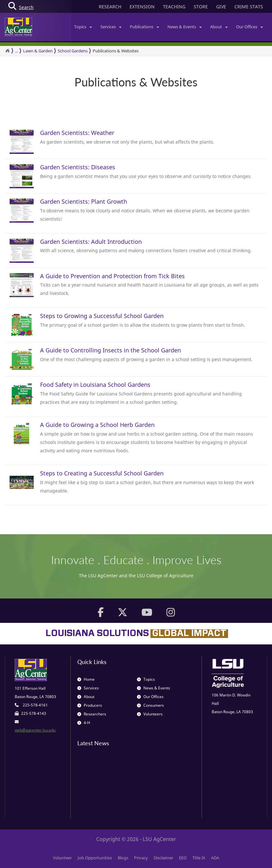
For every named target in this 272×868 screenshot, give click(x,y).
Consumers (150, 705)
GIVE (221, 7)
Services (111, 27)
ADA (215, 858)
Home (86, 679)
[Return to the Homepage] (7, 51)
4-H (84, 723)
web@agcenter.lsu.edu (35, 730)
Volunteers (150, 714)
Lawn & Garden (38, 51)
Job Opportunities (95, 858)
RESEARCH (110, 7)
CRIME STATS (249, 7)
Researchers (92, 714)
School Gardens (73, 51)
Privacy (141, 858)
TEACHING (174, 7)
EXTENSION (142, 7)
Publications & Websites (116, 51)
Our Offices (250, 27)
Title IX (199, 858)
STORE (201, 7)
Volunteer (62, 858)
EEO (183, 858)
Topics (83, 27)
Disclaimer (163, 858)
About (219, 27)
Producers (90, 705)
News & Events (185, 27)
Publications (144, 27)
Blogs (123, 858)
